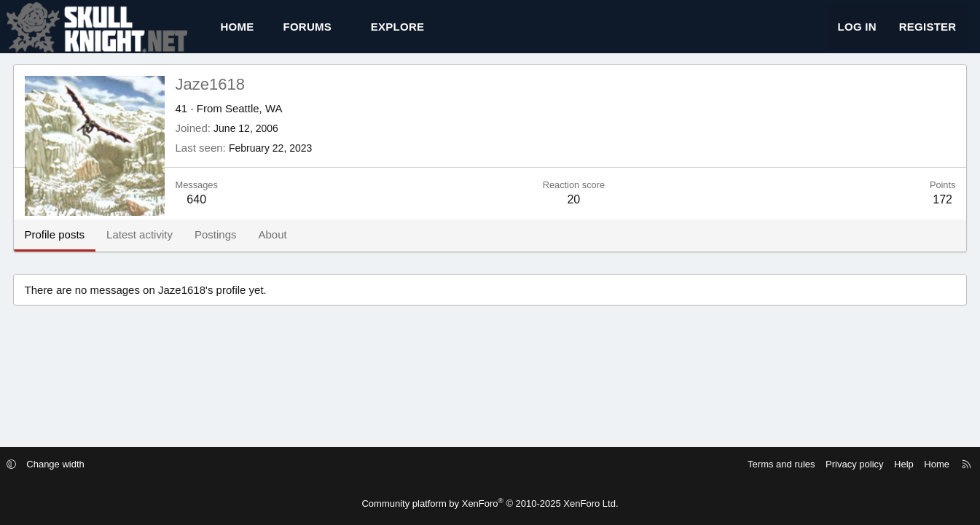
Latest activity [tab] (154, 248)
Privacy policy (827, 464)
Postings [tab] (230, 248)
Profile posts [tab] (70, 248)
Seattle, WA (268, 121)
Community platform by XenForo (490, 503)
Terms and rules (753, 464)
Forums (322, 33)
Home (252, 33)
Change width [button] (83, 464)
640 (211, 213)
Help (876, 464)
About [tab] (287, 248)
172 (928, 213)
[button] (360, 33)
